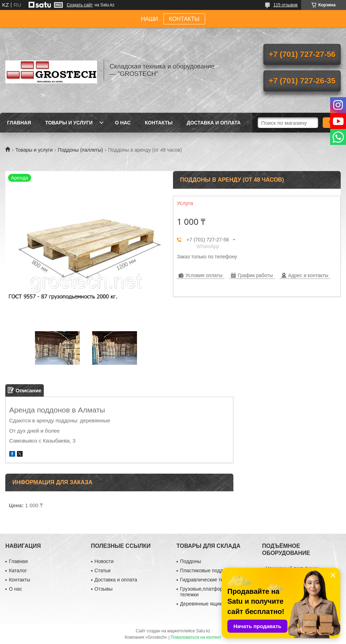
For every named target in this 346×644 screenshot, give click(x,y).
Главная (19, 123)
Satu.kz (203, 631)
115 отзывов (285, 5)
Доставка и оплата (214, 123)
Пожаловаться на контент (196, 637)
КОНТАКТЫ (184, 19)
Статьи (103, 570)
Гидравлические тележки (209, 580)
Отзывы (104, 589)
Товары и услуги (69, 123)
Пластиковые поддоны (206, 570)
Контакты (159, 123)
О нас (123, 123)
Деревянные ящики (202, 604)
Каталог (18, 570)
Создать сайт (80, 5)
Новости (104, 561)
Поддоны (190, 561)
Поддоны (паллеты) (80, 150)
